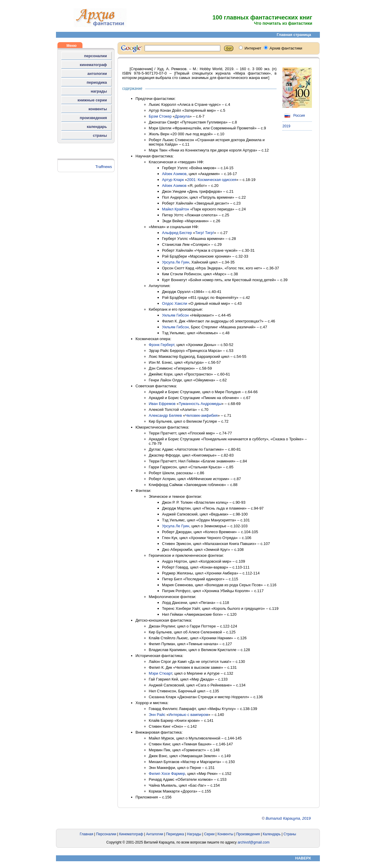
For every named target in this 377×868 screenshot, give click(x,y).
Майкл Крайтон (176, 209)
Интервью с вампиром (188, 715)
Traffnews (104, 167)
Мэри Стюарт (161, 673)
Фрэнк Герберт (162, 345)
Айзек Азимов (174, 174)
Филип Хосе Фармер (167, 774)
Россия (294, 116)
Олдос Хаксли (175, 303)
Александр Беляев (165, 415)
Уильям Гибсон (175, 315)
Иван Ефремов (162, 404)
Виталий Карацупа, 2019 (288, 818)
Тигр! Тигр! (204, 233)
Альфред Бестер (177, 233)
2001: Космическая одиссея (212, 180)
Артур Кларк (173, 180)
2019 (286, 126)
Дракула (182, 116)
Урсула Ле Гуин (176, 262)
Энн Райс (157, 715)
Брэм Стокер (160, 116)
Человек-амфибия (201, 415)
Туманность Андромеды (200, 404)
